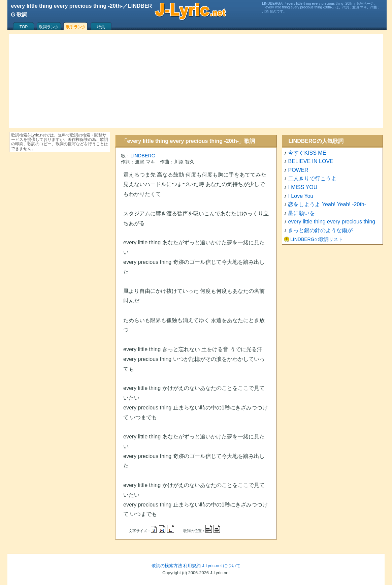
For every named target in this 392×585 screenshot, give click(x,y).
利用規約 (192, 566)
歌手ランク (76, 27)
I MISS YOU (303, 187)
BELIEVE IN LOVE (311, 161)
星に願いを (301, 213)
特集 (101, 27)
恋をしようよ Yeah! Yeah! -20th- (327, 204)
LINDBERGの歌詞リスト (317, 239)
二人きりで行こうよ (312, 178)
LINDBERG (143, 156)
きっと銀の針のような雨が (320, 230)
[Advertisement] (196, 81)
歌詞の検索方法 (167, 566)
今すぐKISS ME (307, 153)
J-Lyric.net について (221, 566)
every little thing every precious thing (332, 222)
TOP (24, 27)
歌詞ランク (49, 27)
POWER (298, 170)
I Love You (301, 196)
